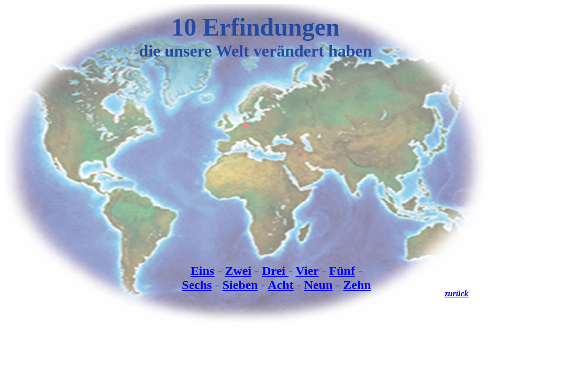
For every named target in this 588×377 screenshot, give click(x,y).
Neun (319, 285)
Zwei (238, 271)
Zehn (357, 285)
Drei (275, 271)
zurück (456, 293)
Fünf (342, 271)
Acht (280, 285)
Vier (307, 271)
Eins (202, 271)
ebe (242, 285)
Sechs (197, 285)
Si (228, 285)
